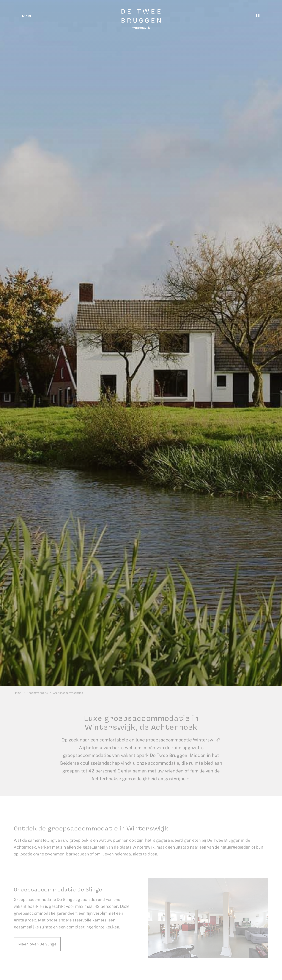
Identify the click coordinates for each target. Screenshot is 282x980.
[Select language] (261, 16)
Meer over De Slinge (37, 948)
